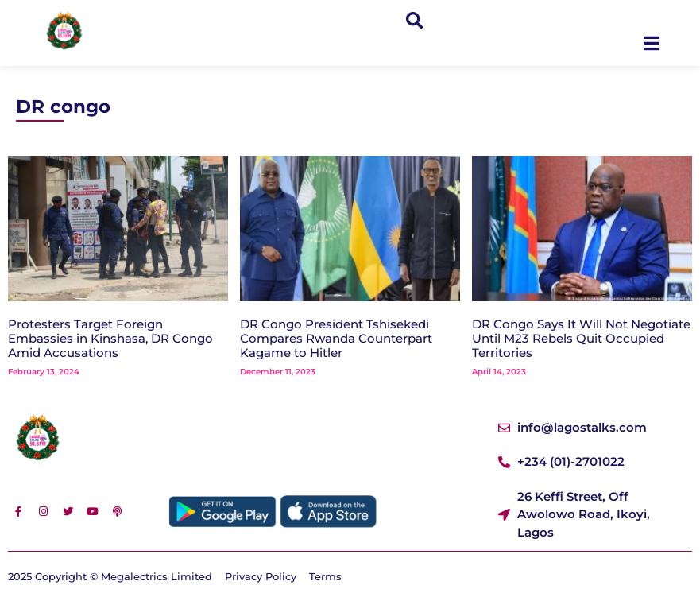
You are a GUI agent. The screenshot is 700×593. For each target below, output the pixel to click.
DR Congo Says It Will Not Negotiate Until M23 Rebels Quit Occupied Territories (581, 338)
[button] (414, 21)
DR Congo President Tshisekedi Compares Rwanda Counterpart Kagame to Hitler (336, 338)
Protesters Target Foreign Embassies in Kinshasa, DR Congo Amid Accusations (110, 338)
